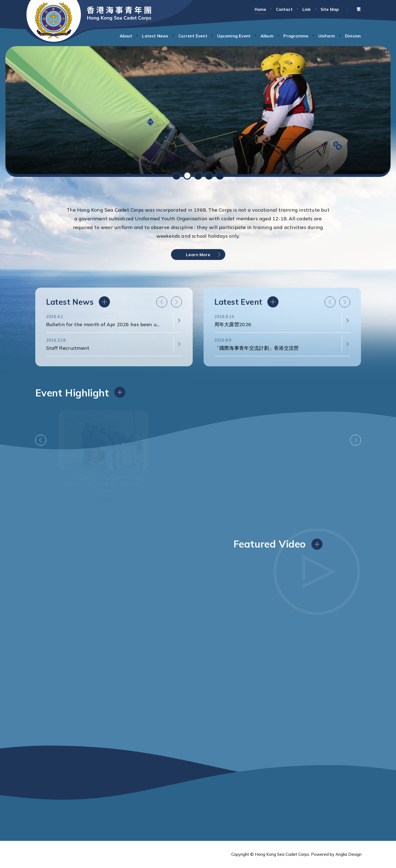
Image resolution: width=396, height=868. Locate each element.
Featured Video (270, 544)
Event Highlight (72, 393)
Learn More (198, 255)
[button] (176, 176)
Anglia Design (349, 854)
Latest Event (324, 302)
